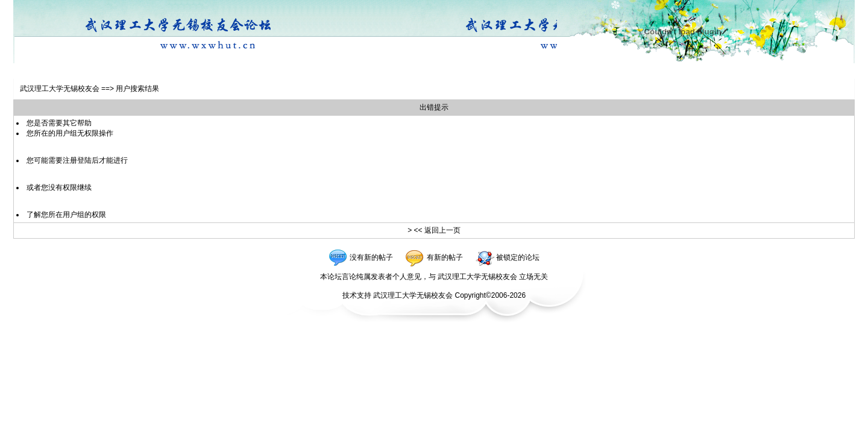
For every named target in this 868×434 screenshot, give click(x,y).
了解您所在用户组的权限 (66, 215)
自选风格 (112, 71)
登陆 (85, 71)
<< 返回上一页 (437, 230)
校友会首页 (35, 71)
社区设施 (147, 71)
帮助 (84, 123)
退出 (174, 71)
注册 (64, 71)
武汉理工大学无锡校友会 (60, 89)
